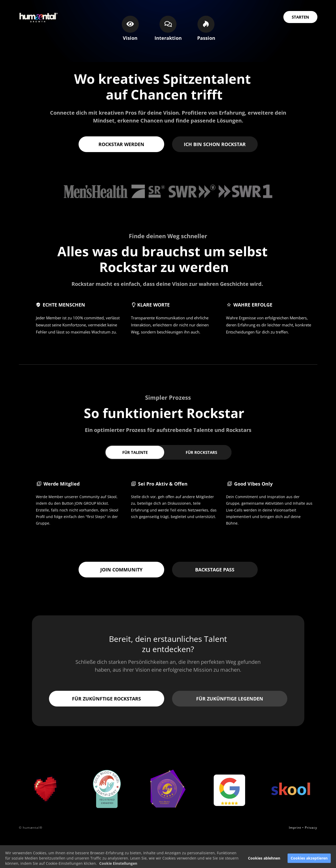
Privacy (311, 828)
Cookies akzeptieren (309, 862)
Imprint (295, 828)
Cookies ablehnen (264, 862)
